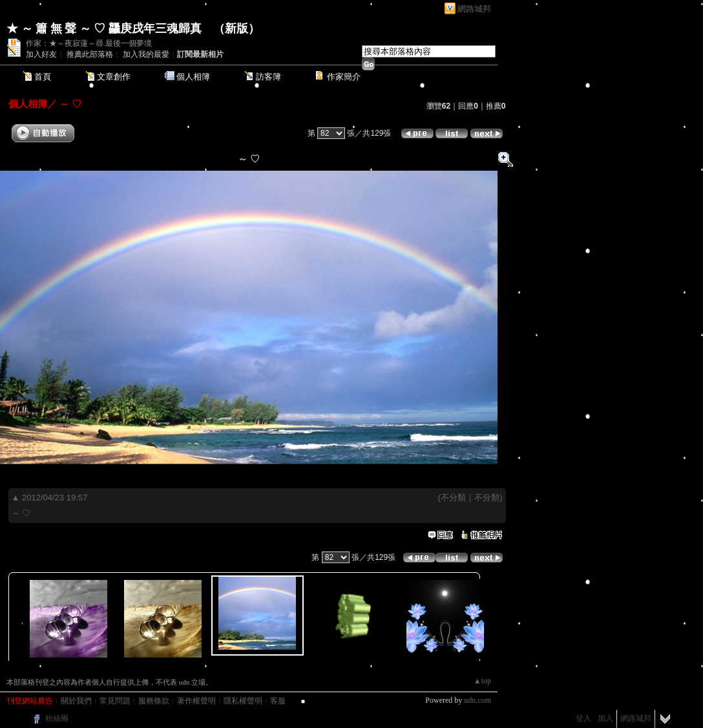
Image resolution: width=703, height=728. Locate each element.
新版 (236, 28)
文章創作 (114, 77)
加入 (605, 718)
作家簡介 (344, 77)
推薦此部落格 (90, 54)
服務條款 (154, 701)
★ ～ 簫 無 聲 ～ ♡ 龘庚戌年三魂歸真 (104, 28)
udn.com (477, 700)
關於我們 (76, 701)
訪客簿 (268, 77)
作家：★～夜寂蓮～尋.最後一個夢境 (89, 43)
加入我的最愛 (146, 54)
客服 (278, 701)
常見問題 (115, 701)
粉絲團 (57, 718)
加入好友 (41, 54)
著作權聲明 (196, 701)
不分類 (453, 498)
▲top (482, 681)
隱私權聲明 (243, 701)
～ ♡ (69, 104)
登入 (583, 718)
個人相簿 (193, 77)
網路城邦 (474, 9)
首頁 (43, 77)
